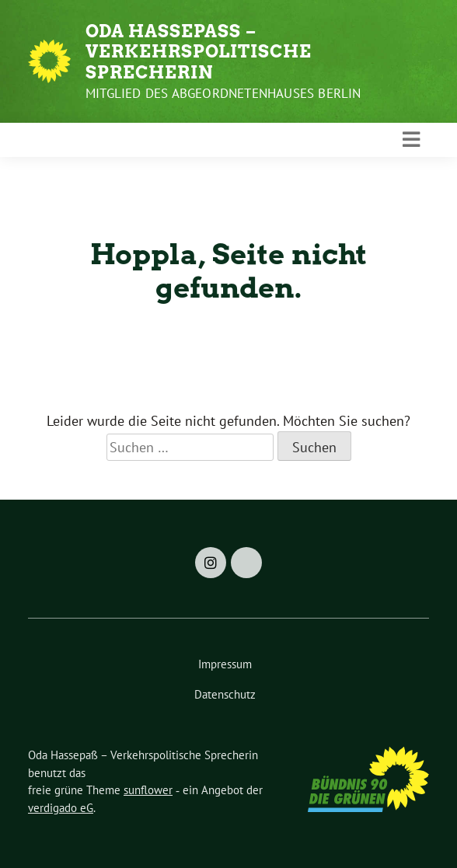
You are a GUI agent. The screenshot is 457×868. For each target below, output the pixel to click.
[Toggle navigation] (411, 140)
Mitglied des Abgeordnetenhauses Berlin (223, 93)
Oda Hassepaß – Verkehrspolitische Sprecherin (199, 52)
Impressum (225, 664)
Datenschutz (225, 694)
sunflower (148, 790)
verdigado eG (61, 808)
